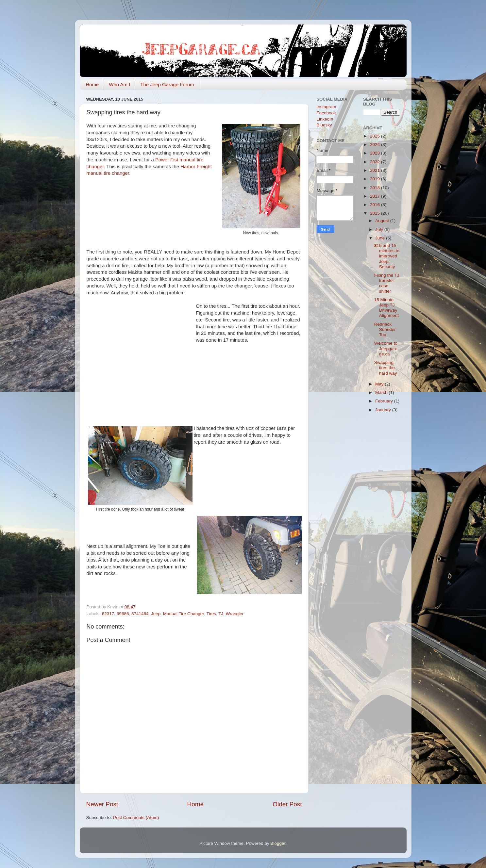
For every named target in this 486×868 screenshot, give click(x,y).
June (381, 238)
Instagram (327, 107)
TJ (221, 614)
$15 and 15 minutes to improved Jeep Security (387, 256)
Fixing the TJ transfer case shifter (387, 283)
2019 (376, 179)
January (384, 410)
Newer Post (102, 804)
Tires (211, 614)
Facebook (326, 113)
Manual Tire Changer (184, 614)
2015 (376, 213)
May (380, 384)
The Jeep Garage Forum (167, 84)
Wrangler (235, 614)
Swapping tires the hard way (386, 368)
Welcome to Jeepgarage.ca (386, 348)
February (385, 401)
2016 (376, 205)
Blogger (278, 843)
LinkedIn (325, 119)
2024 (376, 145)
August (383, 221)
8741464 (140, 614)
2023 (376, 153)
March (382, 393)
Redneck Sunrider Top (385, 329)
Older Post (287, 804)
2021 (376, 170)
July (380, 229)
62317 (108, 614)
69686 (123, 614)
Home (92, 84)
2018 (376, 188)
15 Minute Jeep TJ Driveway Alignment (386, 308)
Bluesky (324, 125)
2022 (376, 162)
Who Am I (119, 84)
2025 (376, 136)
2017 (376, 196)
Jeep (156, 614)
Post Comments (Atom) (136, 818)
